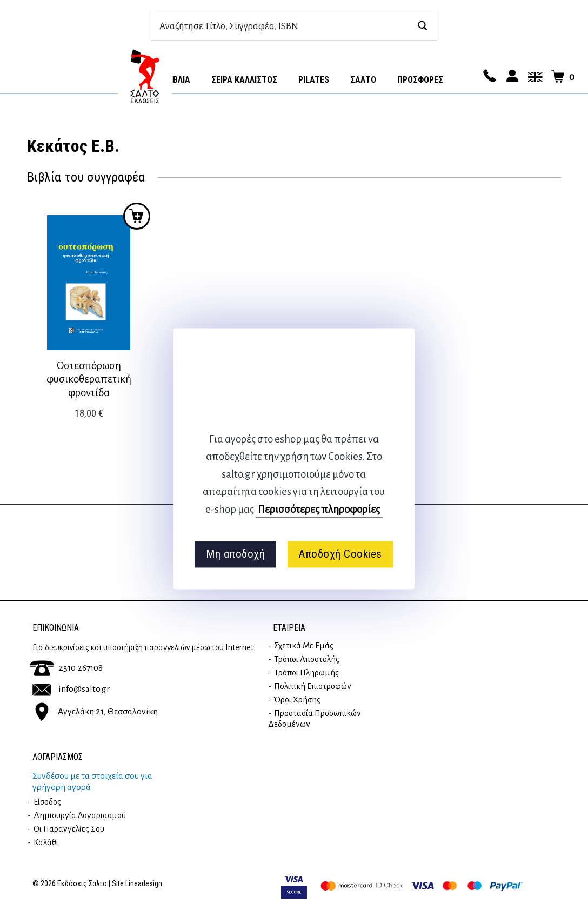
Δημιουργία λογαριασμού (80, 815)
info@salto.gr (71, 689)
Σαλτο (363, 80)
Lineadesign (144, 884)
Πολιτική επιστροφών (313, 686)
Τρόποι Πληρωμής (306, 673)
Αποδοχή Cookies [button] (340, 554)
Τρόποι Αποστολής (307, 659)
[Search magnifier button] (422, 26)
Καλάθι (46, 842)
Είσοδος (47, 802)
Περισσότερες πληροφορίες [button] (319, 509)
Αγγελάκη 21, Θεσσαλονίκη (95, 711)
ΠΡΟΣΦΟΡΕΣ (420, 80)
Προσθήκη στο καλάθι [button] (137, 216)
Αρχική (145, 76)
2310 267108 (66, 668)
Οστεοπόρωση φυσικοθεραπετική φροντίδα (89, 379)
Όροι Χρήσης (297, 700)
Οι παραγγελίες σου (69, 829)
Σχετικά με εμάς (304, 646)
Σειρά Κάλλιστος (244, 80)
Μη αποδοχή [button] (235, 554)
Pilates (314, 80)
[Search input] (282, 26)
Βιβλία (178, 80)
